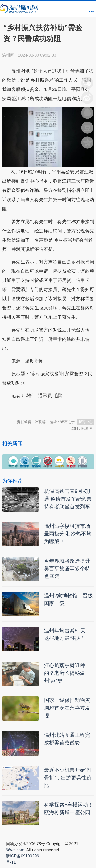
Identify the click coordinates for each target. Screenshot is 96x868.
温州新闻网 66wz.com (48, 408)
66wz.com (15, 850)
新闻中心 (86, 422)
